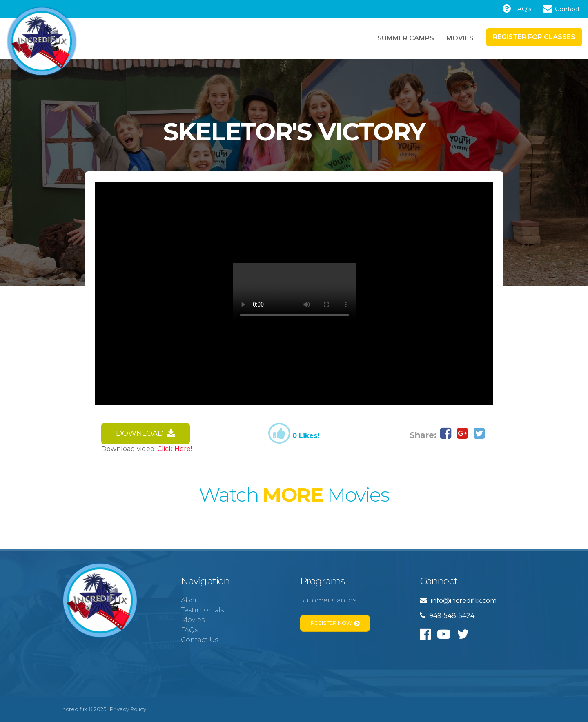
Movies (460, 38)
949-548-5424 (447, 616)
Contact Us (199, 640)
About (192, 600)
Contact (561, 9)
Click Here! (175, 449)
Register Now (335, 623)
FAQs (189, 630)
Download (146, 434)
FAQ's (517, 9)
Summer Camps (406, 38)
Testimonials (202, 610)
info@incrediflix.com (458, 601)
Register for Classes (534, 37)
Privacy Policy (128, 709)
